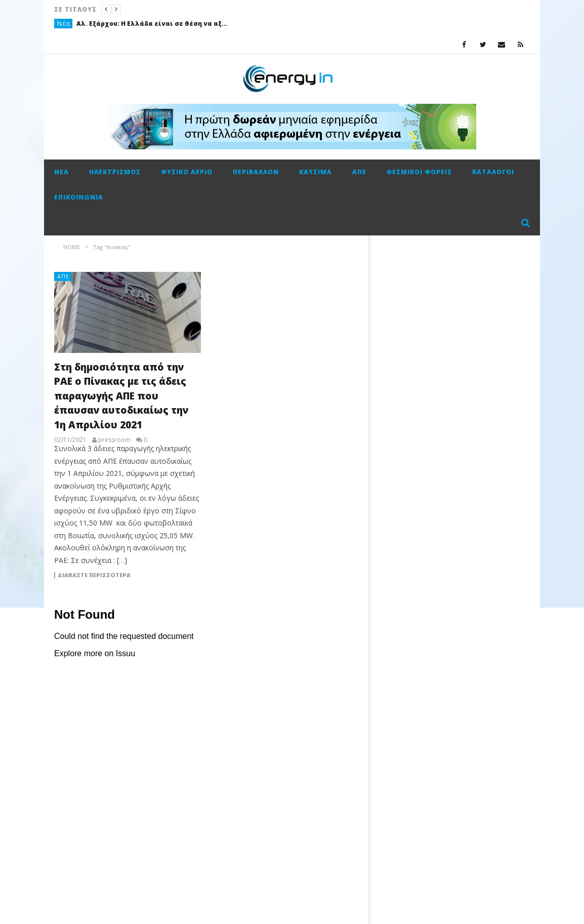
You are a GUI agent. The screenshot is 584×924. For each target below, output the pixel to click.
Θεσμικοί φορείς (419, 172)
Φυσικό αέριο (187, 172)
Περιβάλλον (256, 172)
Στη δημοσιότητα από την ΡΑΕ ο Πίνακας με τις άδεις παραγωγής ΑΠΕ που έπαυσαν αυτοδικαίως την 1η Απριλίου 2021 (121, 396)
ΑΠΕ (359, 172)
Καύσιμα (316, 172)
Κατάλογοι (493, 172)
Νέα (64, 24)
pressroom (114, 440)
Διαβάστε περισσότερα (94, 575)
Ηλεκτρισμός (115, 172)
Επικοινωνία (79, 197)
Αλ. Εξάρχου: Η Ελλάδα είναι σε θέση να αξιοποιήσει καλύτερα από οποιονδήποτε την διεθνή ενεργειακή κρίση (152, 24)
